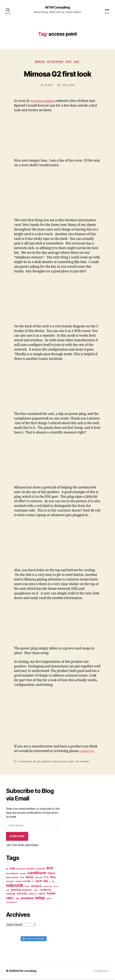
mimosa (57, 762)
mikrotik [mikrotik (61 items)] (15, 886)
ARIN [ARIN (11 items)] (12, 869)
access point (25, 762)
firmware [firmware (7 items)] (10, 882)
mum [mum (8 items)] (27, 887)
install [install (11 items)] (27, 882)
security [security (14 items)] (22, 894)
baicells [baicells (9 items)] (31, 869)
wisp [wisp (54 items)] (40, 898)
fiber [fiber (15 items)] (53, 878)
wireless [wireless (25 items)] (27, 899)
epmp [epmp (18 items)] (29, 878)
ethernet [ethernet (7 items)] (38, 878)
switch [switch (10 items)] (42, 894)
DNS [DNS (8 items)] (22, 878)
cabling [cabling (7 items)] (23, 874)
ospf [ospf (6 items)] (8, 891)
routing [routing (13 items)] (11, 894)
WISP (70, 62)
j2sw (50, 86)
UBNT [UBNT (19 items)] (10, 899)
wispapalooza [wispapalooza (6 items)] (11, 903)
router (71, 762)
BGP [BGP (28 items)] (50, 869)
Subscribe (17, 837)
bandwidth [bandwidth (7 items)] (41, 870)
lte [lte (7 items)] (53, 882)
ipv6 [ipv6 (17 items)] (39, 882)
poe (65, 762)
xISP (79, 62)
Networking (55, 62)
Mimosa (39, 62)
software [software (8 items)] (33, 894)
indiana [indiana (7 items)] (19, 882)
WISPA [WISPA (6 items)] (49, 899)
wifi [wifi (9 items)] (17, 899)
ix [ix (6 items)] (50, 882)
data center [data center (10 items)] (12, 878)
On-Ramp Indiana (43, 102)
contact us (87, 752)
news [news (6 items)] (56, 887)
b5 (35, 762)
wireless (86, 762)
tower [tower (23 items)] (51, 894)
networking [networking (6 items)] (47, 887)
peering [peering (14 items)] (16, 890)
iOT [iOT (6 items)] (33, 882)
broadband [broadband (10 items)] (12, 874)
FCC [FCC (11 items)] (46, 878)
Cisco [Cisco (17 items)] (51, 874)
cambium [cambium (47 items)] (37, 874)
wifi (78, 762)
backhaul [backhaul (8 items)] (21, 869)
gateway (46, 762)
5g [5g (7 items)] (7, 870)
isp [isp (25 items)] (46, 882)
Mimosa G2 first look (57, 74)
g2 (39, 762)
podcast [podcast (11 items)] (27, 891)
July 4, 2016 (68, 86)
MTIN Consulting (57, 7)
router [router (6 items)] (36, 891)
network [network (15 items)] (36, 887)
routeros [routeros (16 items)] (45, 890)
